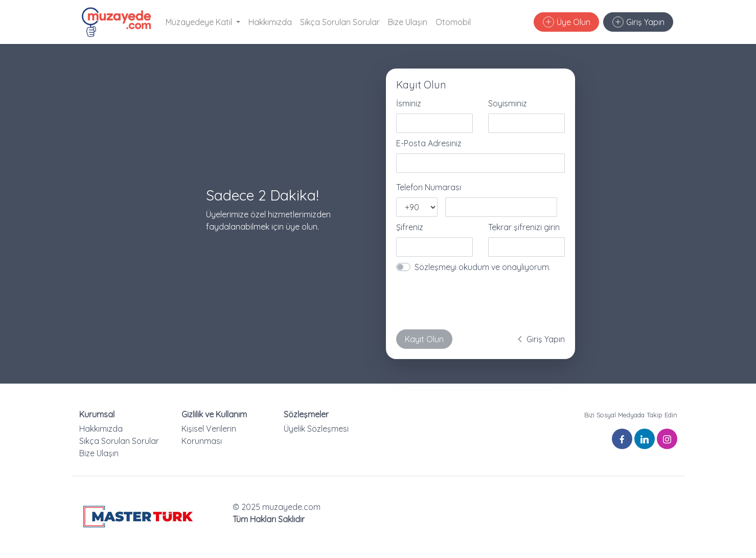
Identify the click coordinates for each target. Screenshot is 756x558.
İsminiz (409, 103)
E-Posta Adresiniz (429, 143)
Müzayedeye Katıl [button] (200, 22)
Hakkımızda (270, 22)
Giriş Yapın (638, 22)
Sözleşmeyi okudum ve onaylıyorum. (483, 267)
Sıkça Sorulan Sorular (340, 22)
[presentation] (474, 301)
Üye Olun (567, 22)
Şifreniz (410, 227)
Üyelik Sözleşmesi (316, 429)
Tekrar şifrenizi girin (524, 227)
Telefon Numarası (429, 187)
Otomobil (453, 22)
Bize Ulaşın (408, 22)
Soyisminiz (508, 103)
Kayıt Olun (424, 339)
